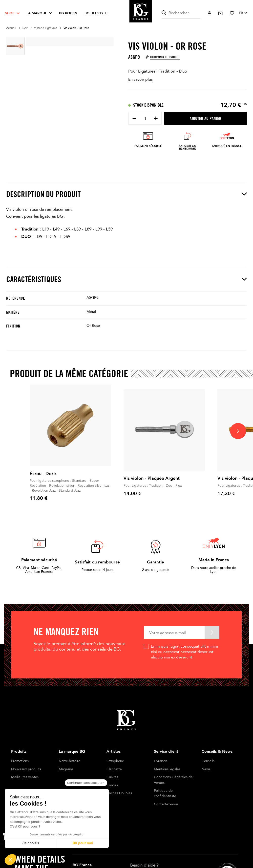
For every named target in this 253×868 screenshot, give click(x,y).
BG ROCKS (68, 13)
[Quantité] (145, 119)
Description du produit (126, 194)
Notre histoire (70, 761)
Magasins (66, 769)
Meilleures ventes (25, 777)
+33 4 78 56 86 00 (158, 849)
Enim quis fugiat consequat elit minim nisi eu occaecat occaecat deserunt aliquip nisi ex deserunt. (185, 652)
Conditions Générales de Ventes (173, 780)
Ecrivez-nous (143, 859)
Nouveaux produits (26, 769)
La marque (37, 13)
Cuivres (112, 777)
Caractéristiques (126, 279)
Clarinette (114, 769)
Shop (10, 13)
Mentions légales (167, 769)
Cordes (112, 785)
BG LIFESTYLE (96, 13)
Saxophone (115, 761)
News (206, 769)
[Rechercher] (181, 13)
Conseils (208, 761)
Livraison (161, 761)
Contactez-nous (166, 804)
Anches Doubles (119, 793)
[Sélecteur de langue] (243, 13)
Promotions (20, 761)
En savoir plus (140, 79)
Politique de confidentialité (165, 793)
